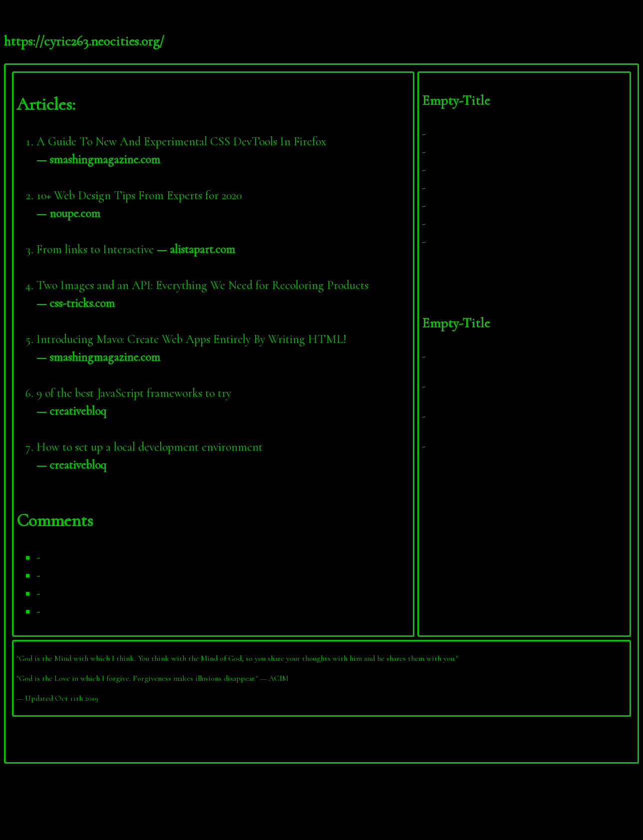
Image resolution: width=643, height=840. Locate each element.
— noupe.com (68, 213)
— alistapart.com (196, 249)
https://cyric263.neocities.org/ (84, 41)
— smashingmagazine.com (98, 159)
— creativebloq (71, 411)
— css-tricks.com (76, 303)
